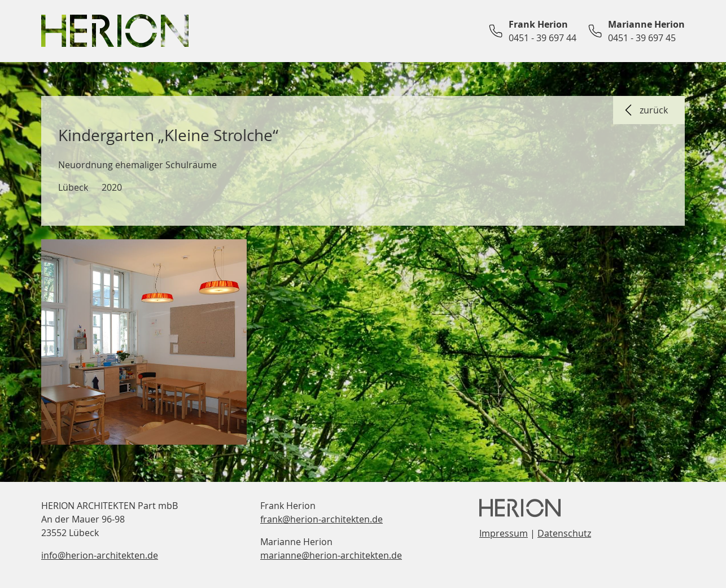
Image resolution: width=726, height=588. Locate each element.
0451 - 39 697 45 (642, 38)
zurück (645, 110)
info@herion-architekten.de (100, 555)
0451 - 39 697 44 (543, 38)
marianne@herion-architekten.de (331, 555)
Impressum (504, 533)
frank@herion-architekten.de (322, 519)
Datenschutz (564, 533)
